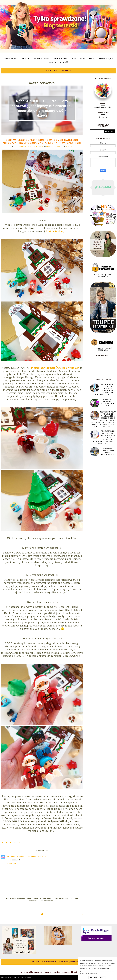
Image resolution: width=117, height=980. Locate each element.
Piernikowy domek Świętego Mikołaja (55, 368)
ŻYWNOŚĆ (64, 62)
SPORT (83, 59)
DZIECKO (25, 59)
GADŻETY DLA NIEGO (41, 59)
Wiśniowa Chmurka (16, 857)
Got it (102, 978)
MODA (74, 59)
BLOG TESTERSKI (19, 978)
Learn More (93, 978)
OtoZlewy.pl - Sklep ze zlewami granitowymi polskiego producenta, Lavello (103, 390)
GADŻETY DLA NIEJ (60, 59)
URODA (92, 59)
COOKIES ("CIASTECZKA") (72, 962)
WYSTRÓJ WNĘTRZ (106, 59)
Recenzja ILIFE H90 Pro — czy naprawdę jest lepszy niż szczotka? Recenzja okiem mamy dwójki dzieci (104, 437)
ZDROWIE (53, 62)
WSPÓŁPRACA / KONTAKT (58, 71)
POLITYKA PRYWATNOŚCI (44, 962)
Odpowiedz (11, 863)
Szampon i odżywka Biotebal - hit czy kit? (108, 403)
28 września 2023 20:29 (36, 857)
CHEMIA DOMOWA (11, 59)
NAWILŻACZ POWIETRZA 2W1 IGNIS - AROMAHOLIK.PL (108, 451)
